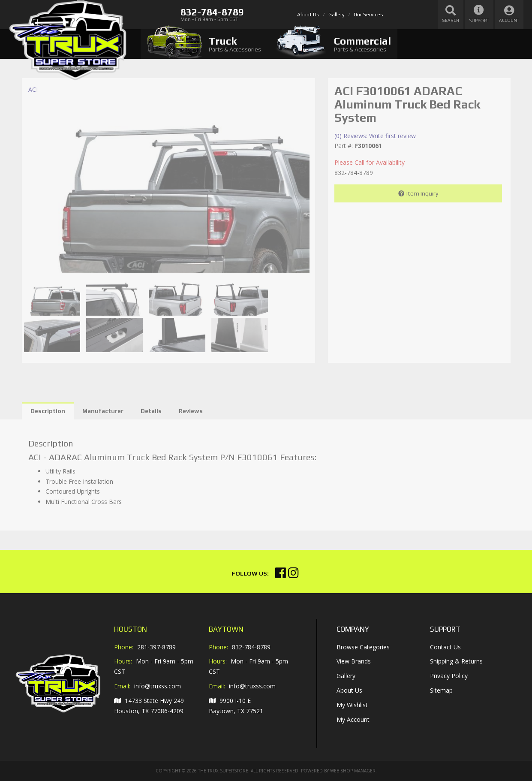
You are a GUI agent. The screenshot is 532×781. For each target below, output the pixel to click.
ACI (33, 89)
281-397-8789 (156, 647)
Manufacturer (103, 411)
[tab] (204, 44)
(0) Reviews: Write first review (375, 136)
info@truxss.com (158, 686)
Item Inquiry (422, 193)
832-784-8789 (251, 647)
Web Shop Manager (353, 771)
